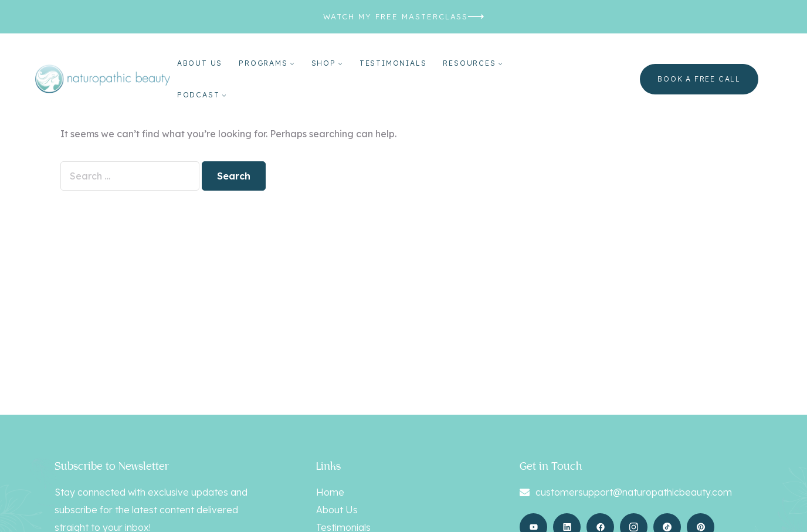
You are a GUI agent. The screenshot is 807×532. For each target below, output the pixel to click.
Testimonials (393, 63)
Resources (469, 63)
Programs (263, 63)
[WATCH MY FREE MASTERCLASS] (476, 17)
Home (330, 492)
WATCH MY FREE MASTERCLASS (396, 16)
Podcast (199, 95)
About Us (200, 63)
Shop (324, 63)
